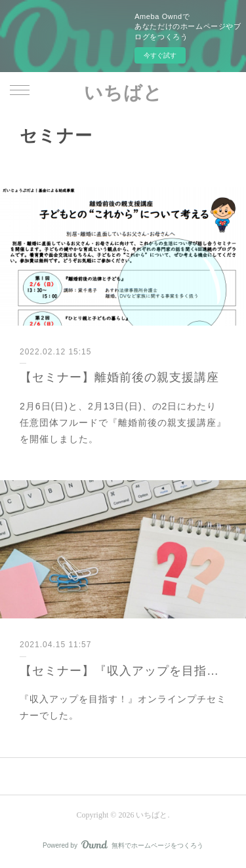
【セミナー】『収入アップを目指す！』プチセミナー (123, 671)
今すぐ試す (160, 55)
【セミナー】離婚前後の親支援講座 (119, 377)
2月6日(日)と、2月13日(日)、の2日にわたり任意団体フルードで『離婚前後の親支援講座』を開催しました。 (123, 423)
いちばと (123, 93)
